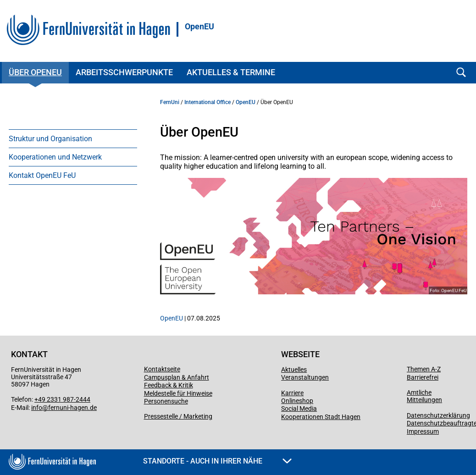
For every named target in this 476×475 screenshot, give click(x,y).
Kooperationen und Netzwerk (55, 157)
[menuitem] (73, 138)
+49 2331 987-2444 (62, 399)
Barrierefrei (423, 377)
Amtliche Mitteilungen (424, 396)
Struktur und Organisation (50, 139)
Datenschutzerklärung (438, 415)
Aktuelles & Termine (231, 72)
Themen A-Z (424, 369)
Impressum (423, 431)
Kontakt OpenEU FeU (42, 175)
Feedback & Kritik (169, 385)
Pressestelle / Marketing (178, 416)
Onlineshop (297, 401)
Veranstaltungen (305, 377)
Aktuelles (294, 370)
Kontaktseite (162, 369)
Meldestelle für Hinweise (178, 393)
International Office (208, 102)
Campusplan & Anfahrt (177, 377)
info (37, 408)
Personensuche (166, 401)
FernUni (170, 102)
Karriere (292, 393)
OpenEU (199, 27)
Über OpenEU (35, 72)
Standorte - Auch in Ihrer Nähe (217, 461)
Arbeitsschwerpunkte (124, 72)
